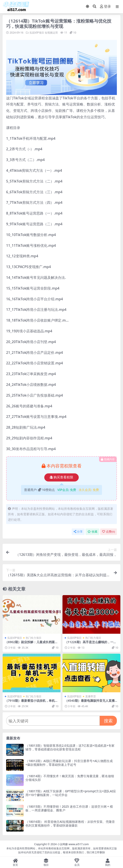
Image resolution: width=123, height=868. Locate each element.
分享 (78, 532)
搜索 (108, 721)
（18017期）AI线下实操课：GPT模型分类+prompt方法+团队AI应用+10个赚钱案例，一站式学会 (71, 793)
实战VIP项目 (37, 33)
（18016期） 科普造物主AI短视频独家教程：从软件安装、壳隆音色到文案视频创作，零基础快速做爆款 (70, 823)
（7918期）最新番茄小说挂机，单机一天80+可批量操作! (31, 702)
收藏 (92, 532)
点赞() (109, 532)
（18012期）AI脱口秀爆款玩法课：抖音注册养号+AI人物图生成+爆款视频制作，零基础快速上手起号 (69, 763)
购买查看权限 (61, 477)
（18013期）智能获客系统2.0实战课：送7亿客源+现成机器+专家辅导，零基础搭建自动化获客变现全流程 (70, 747)
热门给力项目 (34, 638)
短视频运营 (51, 33)
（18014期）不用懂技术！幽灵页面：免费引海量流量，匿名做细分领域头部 (70, 778)
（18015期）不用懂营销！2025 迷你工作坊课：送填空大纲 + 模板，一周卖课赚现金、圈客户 (69, 808)
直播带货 (91, 696)
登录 (105, 6)
